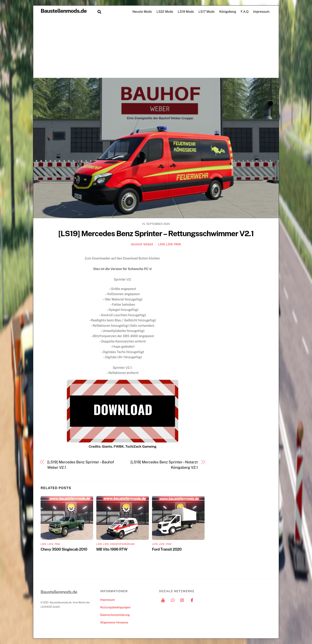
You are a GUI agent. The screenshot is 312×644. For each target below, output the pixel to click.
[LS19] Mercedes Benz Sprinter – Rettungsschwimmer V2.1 (156, 233)
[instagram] (182, 600)
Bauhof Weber (142, 244)
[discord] (173, 600)
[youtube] (163, 600)
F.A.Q (245, 12)
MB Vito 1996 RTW (112, 549)
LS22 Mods (165, 12)
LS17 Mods (207, 12)
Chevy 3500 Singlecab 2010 (64, 549)
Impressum (261, 12)
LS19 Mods (186, 12)
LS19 (161, 244)
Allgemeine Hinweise (114, 622)
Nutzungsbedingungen (115, 607)
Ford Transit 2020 (167, 549)
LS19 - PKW (173, 244)
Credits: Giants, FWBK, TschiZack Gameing (122, 446)
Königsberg (228, 12)
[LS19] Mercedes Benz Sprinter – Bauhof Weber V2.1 (81, 465)
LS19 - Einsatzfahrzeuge (119, 544)
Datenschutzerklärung (115, 615)
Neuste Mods (142, 12)
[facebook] (192, 600)
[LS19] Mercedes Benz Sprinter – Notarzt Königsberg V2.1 (164, 465)
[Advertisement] (156, 48)
